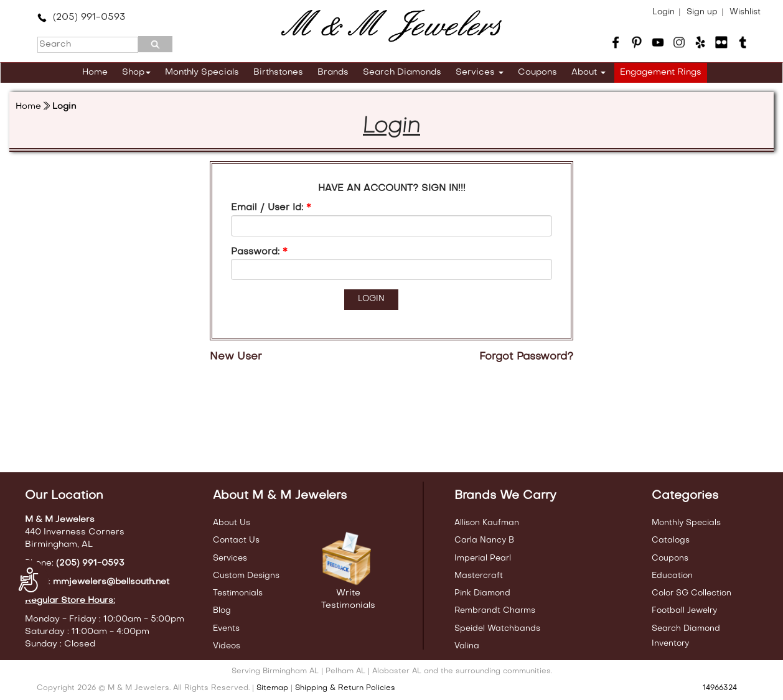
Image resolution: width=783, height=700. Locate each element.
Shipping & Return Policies (345, 688)
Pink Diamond (482, 593)
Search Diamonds (402, 72)
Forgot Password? (526, 357)
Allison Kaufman (487, 523)
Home (95, 72)
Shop (136, 72)
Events (226, 629)
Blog (222, 611)
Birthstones (278, 72)
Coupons (537, 72)
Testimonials (238, 593)
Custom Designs (246, 576)
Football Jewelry (684, 611)
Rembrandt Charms (495, 611)
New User (236, 357)
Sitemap (272, 688)
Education (672, 576)
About (588, 72)
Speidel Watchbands (497, 629)
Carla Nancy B (484, 540)
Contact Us (236, 540)
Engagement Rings (661, 72)
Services (480, 72)
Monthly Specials (202, 72)
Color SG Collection (692, 593)
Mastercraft (479, 576)
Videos (227, 646)
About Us (232, 523)
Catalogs (671, 540)
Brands (333, 72)
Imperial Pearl (483, 558)
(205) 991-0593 (81, 17)
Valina (467, 646)
